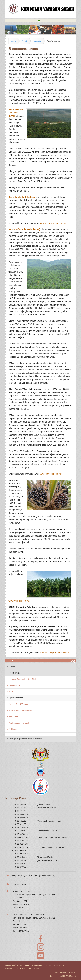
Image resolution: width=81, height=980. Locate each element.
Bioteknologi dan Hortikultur (20, 710)
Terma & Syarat (34, 969)
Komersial (37, 41)
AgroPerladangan (54, 41)
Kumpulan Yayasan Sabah (33, 965)
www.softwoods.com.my (51, 474)
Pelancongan (13, 685)
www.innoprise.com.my (19, 601)
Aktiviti (25, 41)
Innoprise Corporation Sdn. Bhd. (22, 679)
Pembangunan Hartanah (18, 723)
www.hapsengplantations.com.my (55, 653)
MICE (10, 691)
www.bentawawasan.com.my (53, 223)
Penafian (9, 969)
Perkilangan (13, 729)
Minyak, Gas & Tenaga (18, 704)
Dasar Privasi (20, 969)
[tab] (41, 666)
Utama (13, 41)
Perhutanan (13, 717)
